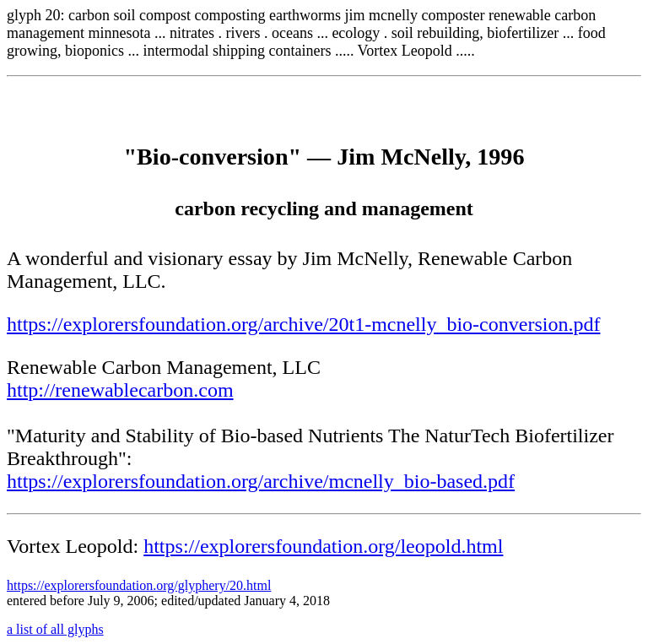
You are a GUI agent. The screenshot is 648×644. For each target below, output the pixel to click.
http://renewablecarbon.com (120, 390)
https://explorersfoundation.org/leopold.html (323, 546)
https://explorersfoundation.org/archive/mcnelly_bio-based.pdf (261, 481)
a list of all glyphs (55, 629)
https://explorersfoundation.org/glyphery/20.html (139, 585)
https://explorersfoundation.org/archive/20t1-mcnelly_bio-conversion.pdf (303, 324)
